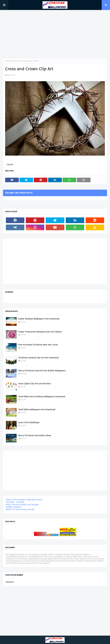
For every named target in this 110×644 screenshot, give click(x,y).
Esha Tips (11, 75)
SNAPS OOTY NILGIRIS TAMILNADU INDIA (24, 500)
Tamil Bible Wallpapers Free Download (37, 409)
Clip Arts (14, 61)
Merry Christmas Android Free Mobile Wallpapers (42, 371)
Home (7, 61)
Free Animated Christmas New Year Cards (38, 345)
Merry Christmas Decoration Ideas (35, 435)
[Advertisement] (55, 34)
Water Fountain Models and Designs (22, 505)
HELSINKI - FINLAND (15, 502)
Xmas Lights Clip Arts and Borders (35, 384)
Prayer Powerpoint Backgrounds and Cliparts (40, 332)
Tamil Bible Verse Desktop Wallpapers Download (42, 397)
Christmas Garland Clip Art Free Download (39, 358)
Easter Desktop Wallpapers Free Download (39, 319)
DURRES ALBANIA (14, 507)
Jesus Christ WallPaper (29, 422)
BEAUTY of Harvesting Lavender (20, 509)
